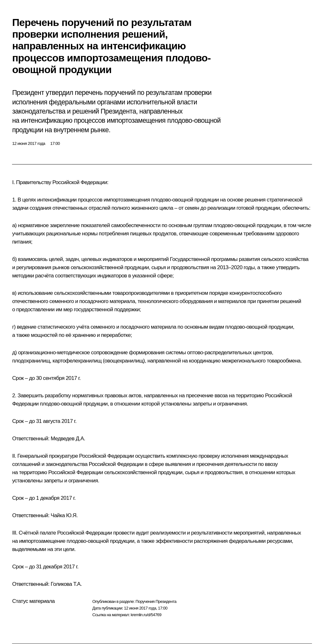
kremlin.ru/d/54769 (146, 615)
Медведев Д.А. (68, 439)
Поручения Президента (156, 601)
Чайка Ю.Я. (64, 515)
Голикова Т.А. (66, 584)
